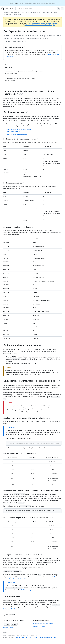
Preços (36, 638)
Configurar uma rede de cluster (13, 14)
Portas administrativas (13, 132)
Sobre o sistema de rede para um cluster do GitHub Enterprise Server (29, 93)
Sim (7, 624)
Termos (18, 638)
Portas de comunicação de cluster (17, 134)
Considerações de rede (16, 112)
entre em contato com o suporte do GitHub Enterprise (40, 25)
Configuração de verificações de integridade (23, 555)
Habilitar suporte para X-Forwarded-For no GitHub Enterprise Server (32, 491)
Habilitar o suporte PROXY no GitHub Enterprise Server (27, 418)
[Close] (60, 3)
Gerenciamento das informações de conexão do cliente (32, 381)
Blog (54, 638)
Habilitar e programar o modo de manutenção (35, 590)
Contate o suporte (39, 626)
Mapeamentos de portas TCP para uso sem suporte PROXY (28, 518)
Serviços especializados (45, 638)
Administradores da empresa (12, 12)
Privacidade (24, 638)
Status (31, 638)
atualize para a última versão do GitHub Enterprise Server (44, 23)
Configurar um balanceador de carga (23, 345)
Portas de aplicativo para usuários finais (19, 129)
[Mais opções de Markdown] (21, 64)
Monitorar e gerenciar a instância (31, 12)
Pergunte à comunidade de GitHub (44, 624)
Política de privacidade (9, 627)
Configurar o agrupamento (50, 12)
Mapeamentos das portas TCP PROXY (20, 453)
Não (14, 624)
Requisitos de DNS (13, 596)
